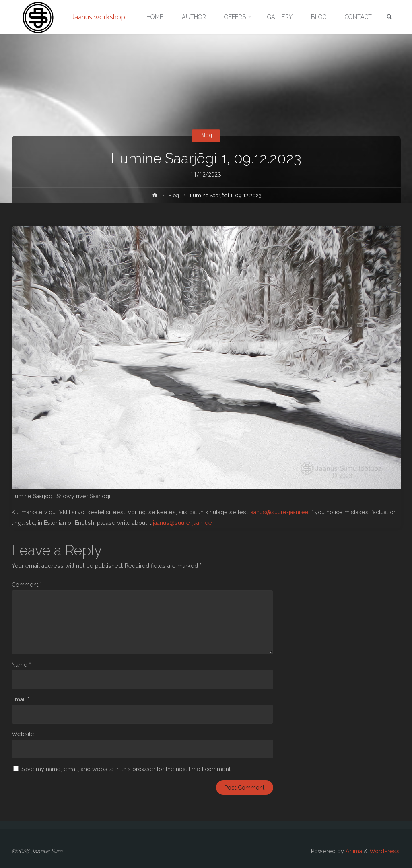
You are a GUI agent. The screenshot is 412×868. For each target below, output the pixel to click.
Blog (206, 135)
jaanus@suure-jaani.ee (279, 512)
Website (23, 734)
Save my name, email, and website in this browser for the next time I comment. (127, 769)
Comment (27, 585)
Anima (353, 851)
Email (21, 699)
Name (21, 665)
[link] (389, 18)
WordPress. (385, 851)
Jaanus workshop (98, 17)
